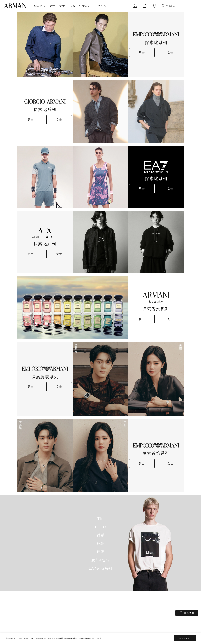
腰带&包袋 (101, 560)
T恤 (101, 519)
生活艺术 (100, 6)
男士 (52, 6)
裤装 (100, 543)
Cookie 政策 (96, 638)
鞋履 (100, 552)
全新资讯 (85, 6)
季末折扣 (40, 6)
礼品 (72, 6)
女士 (62, 6)
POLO (101, 527)
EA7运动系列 (100, 568)
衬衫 (100, 535)
